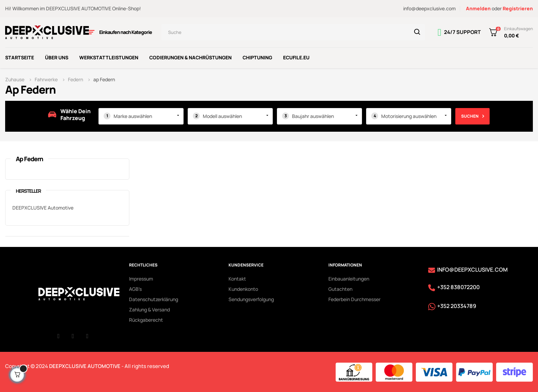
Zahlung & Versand (149, 308)
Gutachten (340, 288)
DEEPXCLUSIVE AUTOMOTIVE (85, 365)
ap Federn (29, 158)
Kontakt (237, 278)
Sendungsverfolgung (251, 298)
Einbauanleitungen (349, 278)
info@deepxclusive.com (429, 8)
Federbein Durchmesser (354, 298)
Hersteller (28, 190)
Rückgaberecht (146, 319)
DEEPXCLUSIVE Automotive (43, 207)
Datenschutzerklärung (154, 298)
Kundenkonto (243, 288)
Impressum (141, 278)
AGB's (135, 288)
